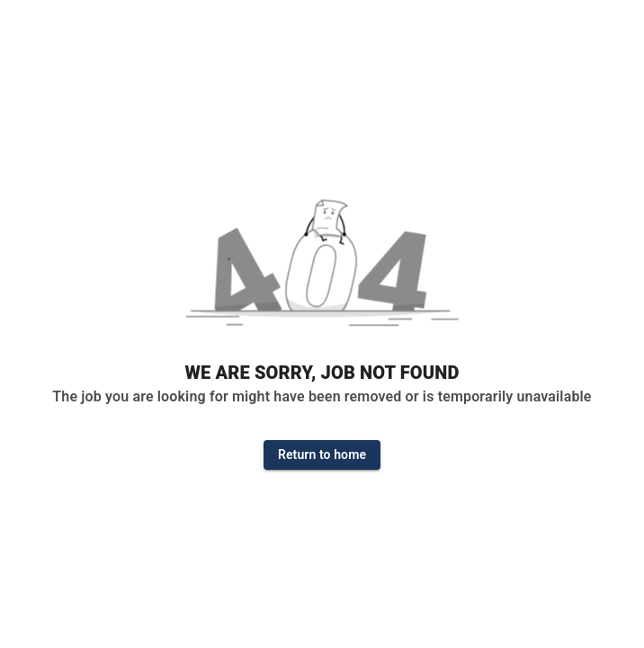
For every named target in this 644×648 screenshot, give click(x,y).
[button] (322, 269)
